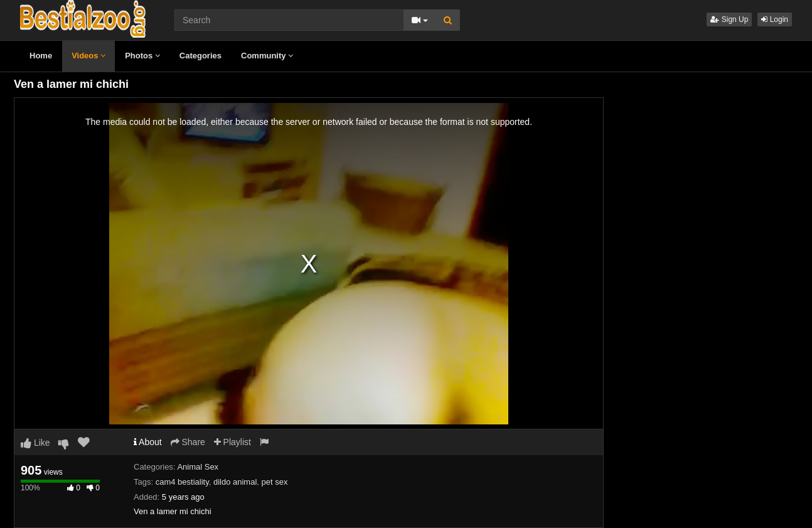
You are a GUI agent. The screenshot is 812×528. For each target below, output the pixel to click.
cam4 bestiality (182, 482)
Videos (88, 56)
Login (775, 19)
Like (35, 443)
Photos (142, 56)
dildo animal (235, 482)
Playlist (232, 442)
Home (41, 56)
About (148, 442)
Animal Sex (198, 467)
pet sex (275, 482)
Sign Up (729, 19)
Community (267, 56)
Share (188, 442)
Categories (200, 56)
